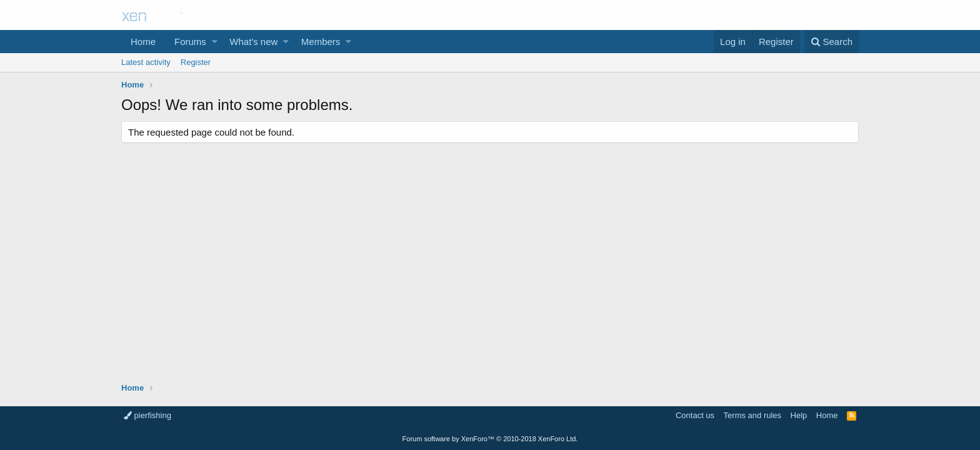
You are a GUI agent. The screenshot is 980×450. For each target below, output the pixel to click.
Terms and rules (752, 415)
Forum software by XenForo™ (490, 439)
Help (799, 415)
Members (321, 42)
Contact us (695, 415)
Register (196, 62)
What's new (253, 42)
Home (143, 42)
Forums (190, 42)
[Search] (832, 42)
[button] (215, 42)
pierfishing (147, 415)
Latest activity (146, 62)
